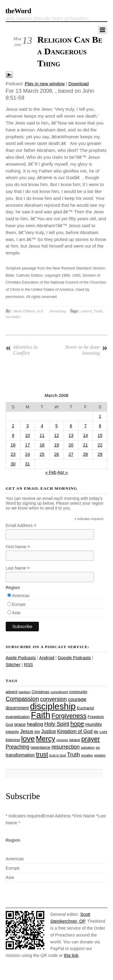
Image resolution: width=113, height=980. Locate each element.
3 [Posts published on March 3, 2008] (27, 426)
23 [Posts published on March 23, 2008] (13, 454)
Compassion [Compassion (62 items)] (22, 699)
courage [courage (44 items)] (77, 699)
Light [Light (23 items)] (103, 732)
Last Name (18, 568)
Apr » (63, 472)
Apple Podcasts (21, 658)
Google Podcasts (74, 658)
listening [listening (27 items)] (13, 740)
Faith (98, 311)
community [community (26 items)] (78, 692)
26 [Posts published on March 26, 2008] (56, 454)
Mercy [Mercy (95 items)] (46, 739)
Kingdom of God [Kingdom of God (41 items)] (75, 731)
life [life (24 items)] (96, 732)
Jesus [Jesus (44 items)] (27, 731)
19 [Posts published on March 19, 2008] (56, 445)
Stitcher (13, 665)
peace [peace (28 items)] (75, 740)
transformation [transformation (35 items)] (20, 755)
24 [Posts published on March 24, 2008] (27, 454)
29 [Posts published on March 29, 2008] (100, 454)
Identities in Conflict (22, 350)
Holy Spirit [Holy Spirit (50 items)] (57, 724)
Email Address (21, 526)
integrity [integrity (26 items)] (12, 732)
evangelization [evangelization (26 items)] (18, 717)
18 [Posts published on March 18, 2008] (42, 445)
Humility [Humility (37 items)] (94, 724)
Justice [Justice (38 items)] (49, 731)
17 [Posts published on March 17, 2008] (27, 445)
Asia (16, 613)
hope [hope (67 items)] (77, 724)
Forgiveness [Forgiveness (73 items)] (69, 716)
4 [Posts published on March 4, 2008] (42, 426)
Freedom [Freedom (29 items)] (96, 717)
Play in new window (45, 84)
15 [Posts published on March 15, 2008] (100, 435)
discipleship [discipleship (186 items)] (53, 706)
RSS (28, 665)
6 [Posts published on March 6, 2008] (71, 426)
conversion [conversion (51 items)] (53, 699)
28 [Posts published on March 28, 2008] (86, 454)
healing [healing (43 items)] (35, 724)
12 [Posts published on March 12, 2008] (56, 435)
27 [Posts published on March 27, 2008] (71, 454)
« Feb (51, 472)
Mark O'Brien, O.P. (28, 311)
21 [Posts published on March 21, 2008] (86, 445)
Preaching (58, 311)
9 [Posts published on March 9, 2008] (13, 435)
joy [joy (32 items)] (37, 732)
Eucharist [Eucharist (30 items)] (85, 708)
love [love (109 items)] (28, 739)
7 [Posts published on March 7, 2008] (86, 426)
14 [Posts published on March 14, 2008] (86, 435)
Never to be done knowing (86, 350)
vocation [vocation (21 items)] (87, 755)
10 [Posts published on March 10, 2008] (27, 435)
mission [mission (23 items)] (62, 740)
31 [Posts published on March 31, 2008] (27, 464)
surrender (13, 317)
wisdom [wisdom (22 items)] (100, 755)
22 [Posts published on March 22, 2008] (100, 445)
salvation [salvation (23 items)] (88, 747)
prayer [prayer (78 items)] (91, 739)
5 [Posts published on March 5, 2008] (56, 426)
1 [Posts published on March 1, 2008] (100, 416)
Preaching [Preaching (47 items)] (18, 747)
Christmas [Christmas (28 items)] (41, 692)
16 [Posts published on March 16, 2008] (13, 445)
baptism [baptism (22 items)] (25, 692)
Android (47, 658)
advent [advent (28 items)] (12, 692)
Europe (19, 604)
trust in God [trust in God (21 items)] (57, 755)
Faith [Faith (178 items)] (41, 715)
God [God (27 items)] (9, 724)
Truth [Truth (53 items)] (74, 755)
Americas (21, 596)
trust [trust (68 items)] (42, 754)
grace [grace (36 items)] (20, 724)
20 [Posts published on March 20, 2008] (71, 445)
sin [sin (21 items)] (98, 747)
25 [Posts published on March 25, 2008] (42, 454)
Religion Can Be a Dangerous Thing (70, 51)
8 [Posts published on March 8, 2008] (100, 426)
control (86, 311)
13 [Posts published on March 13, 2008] (71, 435)
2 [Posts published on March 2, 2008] (13, 426)
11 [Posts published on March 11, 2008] (42, 435)
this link (71, 955)
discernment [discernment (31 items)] (17, 708)
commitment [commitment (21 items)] (59, 692)
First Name (18, 547)
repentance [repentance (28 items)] (41, 747)
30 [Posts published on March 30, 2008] (13, 464)
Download (79, 84)
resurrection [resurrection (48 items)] (66, 747)
